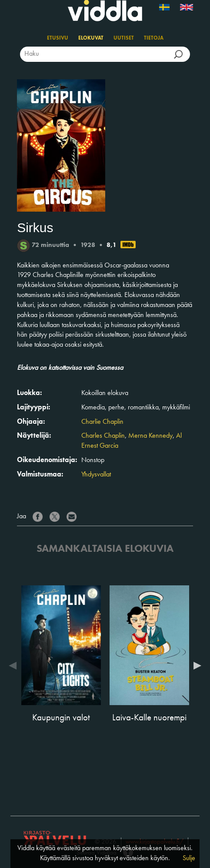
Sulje (189, 858)
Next (195, 665)
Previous (15, 665)
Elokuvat (91, 38)
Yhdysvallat (96, 475)
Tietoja (154, 38)
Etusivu (58, 38)
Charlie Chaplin (102, 422)
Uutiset (124, 38)
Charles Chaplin (103, 436)
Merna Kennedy (150, 436)
